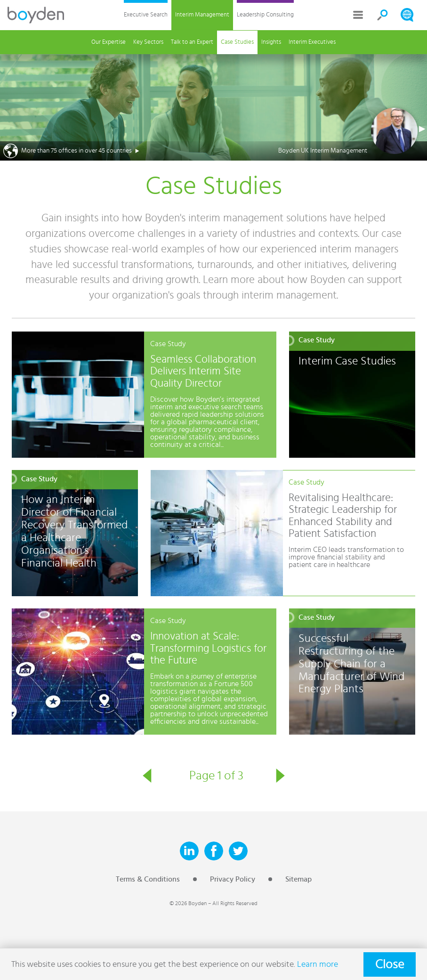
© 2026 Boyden (188, 903)
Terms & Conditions (148, 879)
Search (383, 15)
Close (390, 964)
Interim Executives (312, 42)
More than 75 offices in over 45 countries (77, 151)
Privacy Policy (233, 879)
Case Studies (237, 42)
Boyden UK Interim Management (323, 151)
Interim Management (202, 15)
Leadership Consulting (265, 15)
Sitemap (298, 879)
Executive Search (146, 15)
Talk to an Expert (192, 42)
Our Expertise (109, 42)
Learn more (318, 964)
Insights (271, 42)
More (358, 15)
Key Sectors (148, 42)
